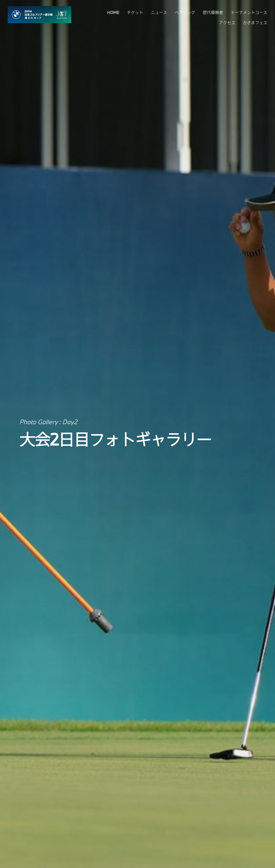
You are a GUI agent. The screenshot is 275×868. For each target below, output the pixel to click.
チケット (135, 12)
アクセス (227, 23)
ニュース (159, 12)
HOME (113, 12)
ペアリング (185, 12)
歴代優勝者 (213, 12)
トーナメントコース (249, 12)
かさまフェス (255, 23)
